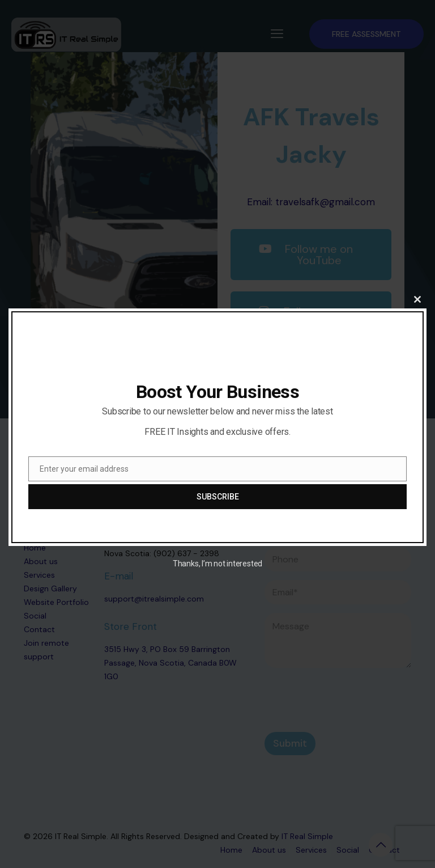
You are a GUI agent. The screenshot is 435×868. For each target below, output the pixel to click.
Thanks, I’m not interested (217, 564)
